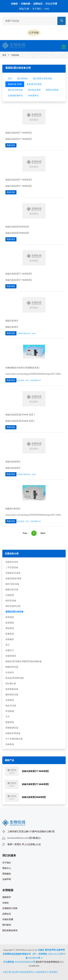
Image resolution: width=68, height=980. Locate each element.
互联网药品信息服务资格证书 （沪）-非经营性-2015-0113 (31, 954)
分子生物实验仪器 (14, 739)
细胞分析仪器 (12, 590)
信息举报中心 (42, 972)
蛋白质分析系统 (15, 90)
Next (43, 533)
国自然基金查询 (10, 930)
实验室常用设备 (13, 733)
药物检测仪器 (12, 728)
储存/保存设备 (12, 584)
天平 (8, 717)
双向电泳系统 (34, 90)
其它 (8, 645)
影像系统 (10, 634)
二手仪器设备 (12, 567)
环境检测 (10, 711)
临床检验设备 (12, 689)
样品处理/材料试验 (15, 678)
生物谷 (14, 4)
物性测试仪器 (12, 695)
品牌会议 (38, 4)
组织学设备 (11, 601)
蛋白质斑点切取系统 (42, 78)
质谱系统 (10, 617)
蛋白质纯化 (22, 78)
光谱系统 (10, 700)
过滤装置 (10, 595)
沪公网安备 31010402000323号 (19, 962)
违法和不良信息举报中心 (23, 972)
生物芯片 (10, 650)
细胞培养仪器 (12, 667)
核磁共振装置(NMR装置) (34, 797)
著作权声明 (50, 950)
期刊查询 (7, 925)
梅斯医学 (7, 897)
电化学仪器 (11, 706)
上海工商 (7, 972)
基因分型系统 (52, 90)
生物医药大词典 (10, 908)
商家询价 (11, 145)
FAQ (47, 9)
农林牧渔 (10, 744)
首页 (4, 55)
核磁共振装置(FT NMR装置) (35, 771)
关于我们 (37, 9)
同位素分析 (11, 683)
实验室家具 (11, 656)
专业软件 (10, 672)
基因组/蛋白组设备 (14, 612)
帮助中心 (7, 868)
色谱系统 (10, 623)
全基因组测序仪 (15, 96)
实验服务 (10, 639)
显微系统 (10, 722)
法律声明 (7, 879)
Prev (25, 533)
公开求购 (34, 33)
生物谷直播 (8, 919)
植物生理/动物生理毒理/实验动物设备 (24, 661)
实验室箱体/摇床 (13, 578)
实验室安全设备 (13, 573)
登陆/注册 (24, 9)
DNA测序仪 (33, 96)
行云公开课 (51, 4)
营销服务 (7, 874)
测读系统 (10, 628)
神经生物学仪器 (13, 606)
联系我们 (54, 972)
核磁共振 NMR (15, 84)
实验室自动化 (12, 562)
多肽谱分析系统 (34, 84)
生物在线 (26, 4)
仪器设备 (15, 55)
